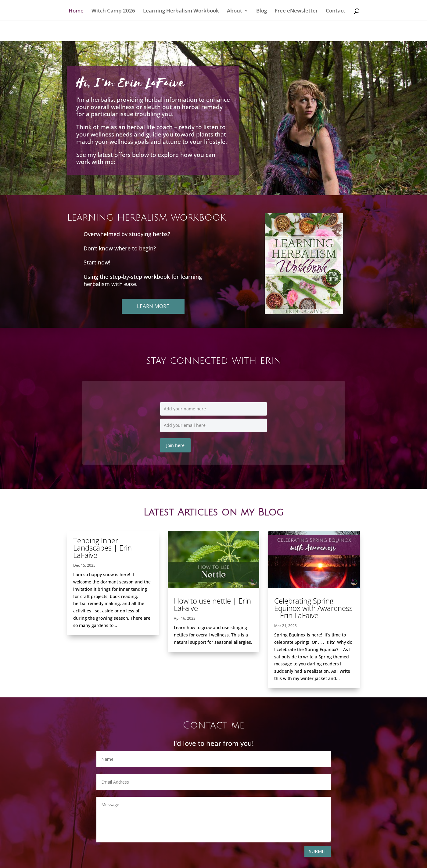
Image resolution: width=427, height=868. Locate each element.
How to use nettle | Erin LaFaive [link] (212, 604)
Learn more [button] (153, 306)
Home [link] (76, 11)
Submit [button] (318, 851)
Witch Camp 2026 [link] (113, 11)
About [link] (235, 11)
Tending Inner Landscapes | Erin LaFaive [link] (102, 548)
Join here (175, 445)
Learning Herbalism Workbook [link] (181, 11)
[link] (214, 559)
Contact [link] (335, 11)
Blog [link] (262, 11)
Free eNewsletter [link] (296, 11)
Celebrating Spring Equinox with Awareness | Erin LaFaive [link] (313, 608)
